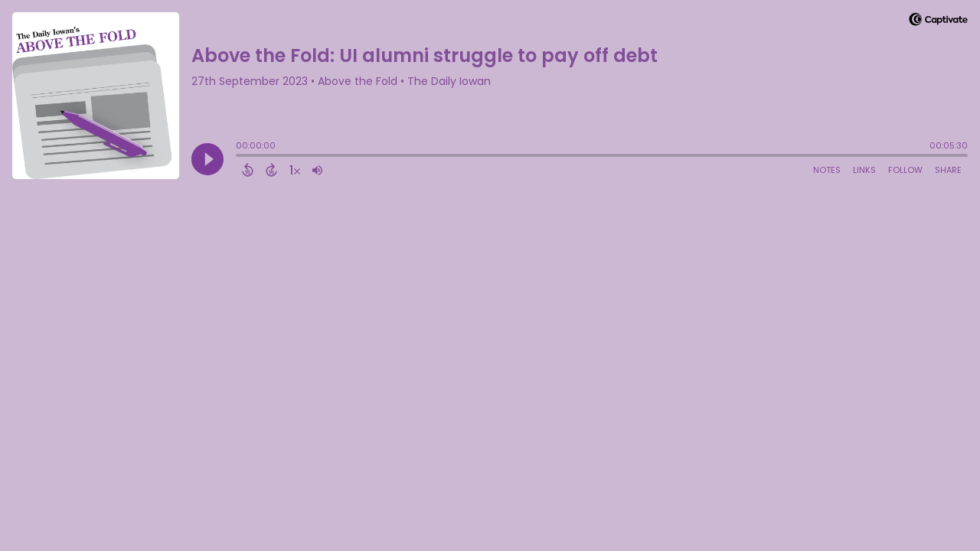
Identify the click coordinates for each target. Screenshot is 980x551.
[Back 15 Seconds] (248, 170)
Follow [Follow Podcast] (905, 170)
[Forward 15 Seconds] (271, 170)
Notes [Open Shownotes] (827, 170)
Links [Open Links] (864, 170)
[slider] (240, 157)
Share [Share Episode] (948, 170)
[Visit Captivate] (938, 22)
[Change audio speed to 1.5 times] (295, 170)
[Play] (207, 159)
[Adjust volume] (317, 170)
